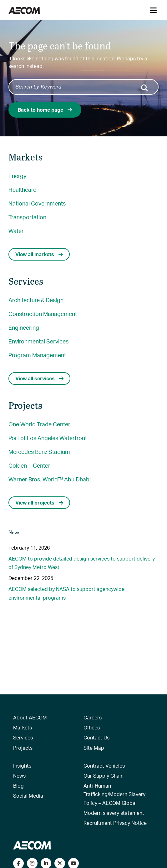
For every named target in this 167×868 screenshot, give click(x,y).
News (19, 776)
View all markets (39, 254)
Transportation (27, 217)
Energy (17, 176)
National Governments (37, 203)
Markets (23, 727)
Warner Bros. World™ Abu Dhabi (50, 479)
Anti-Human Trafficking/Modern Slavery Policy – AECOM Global (114, 794)
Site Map (94, 748)
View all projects (39, 503)
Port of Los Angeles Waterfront (48, 438)
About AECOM (30, 717)
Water (16, 231)
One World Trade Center (39, 424)
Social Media (28, 796)
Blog (18, 786)
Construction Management (43, 314)
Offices (92, 727)
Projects (23, 748)
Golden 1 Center (29, 465)
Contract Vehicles (104, 766)
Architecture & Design (36, 300)
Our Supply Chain (104, 776)
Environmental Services (38, 341)
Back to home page (45, 110)
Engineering (24, 327)
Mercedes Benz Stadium (39, 452)
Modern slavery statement (114, 813)
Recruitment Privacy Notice (115, 823)
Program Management (37, 355)
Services (23, 737)
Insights (22, 766)
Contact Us (96, 737)
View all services (39, 378)
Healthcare (22, 189)
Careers (93, 717)
